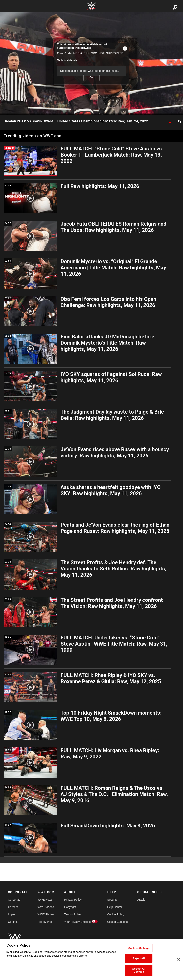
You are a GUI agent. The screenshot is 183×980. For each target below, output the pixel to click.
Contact (13, 922)
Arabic (141, 900)
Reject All (139, 958)
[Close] (179, 959)
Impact (12, 914)
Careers (13, 907)
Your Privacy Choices (77, 922)
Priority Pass (45, 922)
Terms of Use (72, 914)
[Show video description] (170, 121)
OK (91, 78)
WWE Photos (46, 914)
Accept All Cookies (139, 970)
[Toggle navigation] (6, 6)
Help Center (115, 907)
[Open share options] (179, 121)
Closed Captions (118, 922)
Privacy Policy (73, 900)
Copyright (70, 907)
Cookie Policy (116, 914)
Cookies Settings (139, 948)
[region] (91, 959)
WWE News (45, 900)
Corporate (14, 900)
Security (112, 900)
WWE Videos (46, 907)
